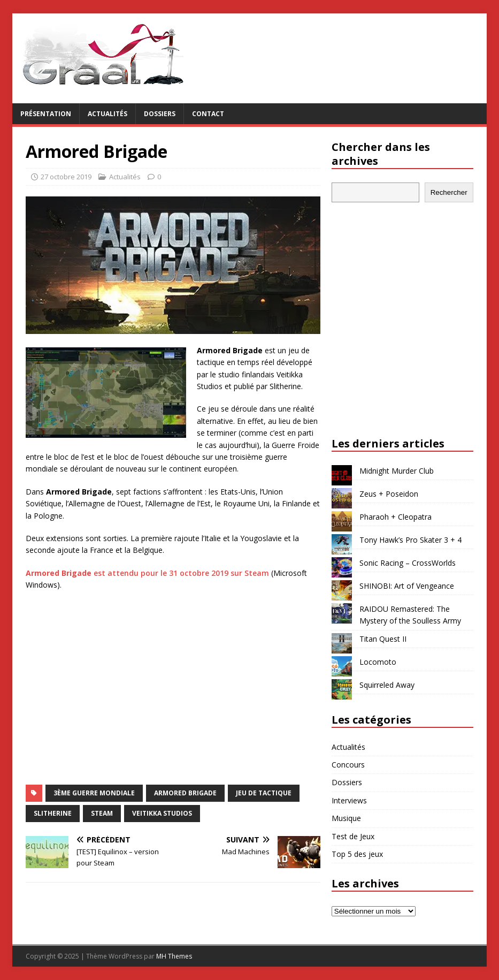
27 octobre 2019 (66, 177)
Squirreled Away (387, 685)
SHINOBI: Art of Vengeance (407, 586)
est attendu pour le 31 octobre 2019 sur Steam (147, 573)
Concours (348, 765)
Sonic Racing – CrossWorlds (408, 563)
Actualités (108, 114)
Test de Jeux (353, 836)
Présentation (46, 114)
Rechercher (449, 192)
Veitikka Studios (162, 813)
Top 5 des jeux (357, 854)
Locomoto (378, 662)
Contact (208, 114)
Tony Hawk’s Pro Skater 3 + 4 (410, 540)
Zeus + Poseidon (389, 494)
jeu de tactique (264, 793)
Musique (346, 818)
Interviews (349, 800)
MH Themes (174, 956)
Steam (102, 813)
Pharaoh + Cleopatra (396, 517)
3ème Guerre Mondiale (94, 793)
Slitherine (53, 813)
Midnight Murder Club (397, 471)
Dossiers (160, 114)
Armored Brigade (185, 793)
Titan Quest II (383, 639)
